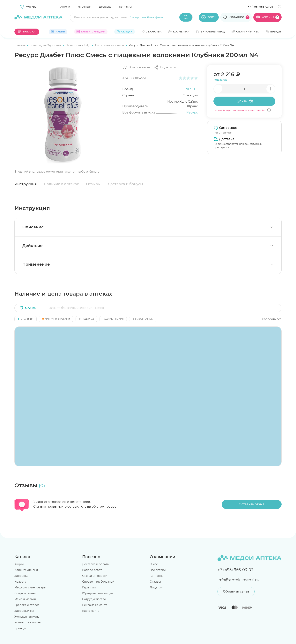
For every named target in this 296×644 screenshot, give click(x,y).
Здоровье (21, 576)
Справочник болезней (98, 582)
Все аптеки (158, 570)
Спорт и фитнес (26, 593)
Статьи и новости (95, 576)
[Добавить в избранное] (136, 67)
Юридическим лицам (98, 593)
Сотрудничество (94, 599)
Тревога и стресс (27, 605)
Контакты (125, 7)
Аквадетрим (138, 17)
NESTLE (192, 89)
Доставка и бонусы (125, 184)
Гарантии (89, 587)
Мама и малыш (25, 599)
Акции (19, 564)
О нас (154, 564)
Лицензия (85, 7)
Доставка (105, 7)
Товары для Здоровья (46, 45)
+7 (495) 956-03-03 (260, 7)
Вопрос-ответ (92, 570)
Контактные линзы (28, 622)
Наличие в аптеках (61, 184)
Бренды (20, 628)
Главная (20, 45)
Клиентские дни (26, 570)
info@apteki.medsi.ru (238, 580)
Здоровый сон (25, 611)
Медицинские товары (30, 587)
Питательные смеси (110, 45)
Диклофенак (155, 17)
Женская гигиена (27, 617)
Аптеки (65, 7)
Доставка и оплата (95, 564)
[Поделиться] (166, 67)
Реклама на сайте (95, 605)
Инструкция (26, 184)
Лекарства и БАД (78, 45)
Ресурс (192, 112)
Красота (20, 582)
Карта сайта (91, 611)
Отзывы (93, 184)
